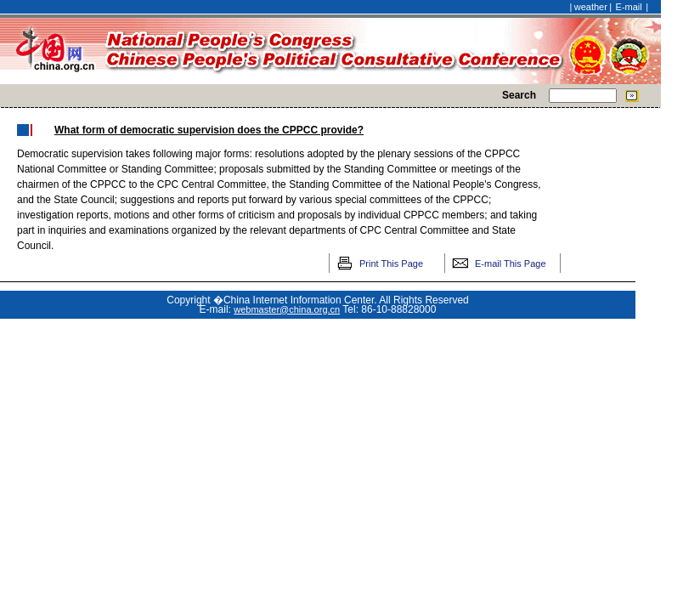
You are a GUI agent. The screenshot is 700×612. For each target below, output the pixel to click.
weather (591, 7)
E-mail (629, 7)
